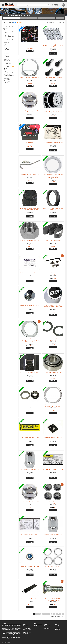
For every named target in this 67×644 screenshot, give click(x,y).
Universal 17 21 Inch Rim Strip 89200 (53, 241)
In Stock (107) (7, 46)
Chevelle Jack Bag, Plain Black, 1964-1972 (30, 599)
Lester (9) (6, 82)
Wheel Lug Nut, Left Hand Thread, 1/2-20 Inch (30, 305)
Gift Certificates (47, 626)
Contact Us (11, 1)
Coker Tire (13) (7, 80)
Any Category (6, 28)
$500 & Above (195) (8, 65)
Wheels (15, 22)
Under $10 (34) (7, 57)
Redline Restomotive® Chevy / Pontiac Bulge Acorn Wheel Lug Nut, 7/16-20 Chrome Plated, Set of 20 (53, 45)
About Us (25, 631)
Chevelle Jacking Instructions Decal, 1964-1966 (30, 273)
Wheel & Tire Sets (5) (9, 39)
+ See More (6, 84)
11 (57, 614)
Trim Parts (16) (7, 78)
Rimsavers (30, 44)
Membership (57, 630)
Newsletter (57, 628)
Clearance (6, 50)
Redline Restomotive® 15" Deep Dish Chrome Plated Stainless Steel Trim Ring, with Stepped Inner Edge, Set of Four (53, 176)
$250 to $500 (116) (7, 64)
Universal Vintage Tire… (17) (10, 77)
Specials (46, 627)
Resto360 (25, 624)
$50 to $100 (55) (7, 61)
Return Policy (26, 626)
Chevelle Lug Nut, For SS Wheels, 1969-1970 (53, 534)
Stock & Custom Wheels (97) (10, 34)
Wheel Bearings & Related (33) (10, 37)
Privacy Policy (26, 634)
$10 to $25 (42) (7, 58)
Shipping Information (27, 627)
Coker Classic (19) (8, 74)
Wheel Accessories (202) (10, 31)
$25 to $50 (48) (7, 59)
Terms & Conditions (27, 635)
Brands (46, 624)
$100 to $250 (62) (7, 62)
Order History (57, 626)
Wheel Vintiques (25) (8, 73)
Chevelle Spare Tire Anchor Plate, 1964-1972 (53, 437)
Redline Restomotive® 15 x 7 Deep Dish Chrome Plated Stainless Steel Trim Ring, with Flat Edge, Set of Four (30, 340)
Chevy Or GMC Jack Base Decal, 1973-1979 (30, 437)
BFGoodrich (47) (7, 71)
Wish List (57, 627)
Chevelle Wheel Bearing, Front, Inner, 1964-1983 (30, 405)
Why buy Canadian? (27, 630)
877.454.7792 (5, 1)
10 (54, 614)
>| (63, 614)
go (13, 67)
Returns (35, 627)
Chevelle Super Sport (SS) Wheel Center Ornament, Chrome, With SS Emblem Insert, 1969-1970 (53, 307)
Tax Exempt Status (27, 628)
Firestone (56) (7, 70)
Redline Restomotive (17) (9, 76)
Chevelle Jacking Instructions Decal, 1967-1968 (53, 142)
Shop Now (60, 18)
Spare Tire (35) (8, 35)
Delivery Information (27, 632)
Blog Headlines (47, 628)
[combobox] (11, 18)
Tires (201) (7, 32)
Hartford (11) (7, 81)
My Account (57, 624)
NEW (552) (6, 53)
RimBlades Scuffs (30, 142)
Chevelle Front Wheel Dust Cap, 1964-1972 (30, 502)
